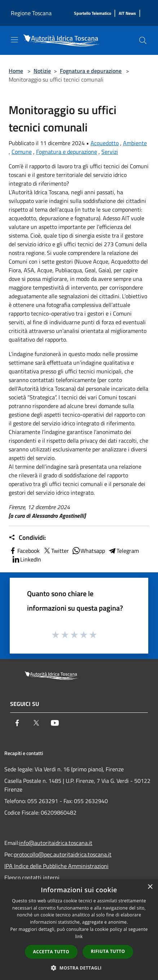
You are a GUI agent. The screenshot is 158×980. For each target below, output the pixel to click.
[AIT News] (127, 14)
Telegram (123, 551)
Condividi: (27, 538)
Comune (22, 152)
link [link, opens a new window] (79, 936)
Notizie (42, 71)
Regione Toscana (31, 13)
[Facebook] (17, 723)
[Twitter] (36, 723)
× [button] (150, 887)
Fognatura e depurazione (91, 71)
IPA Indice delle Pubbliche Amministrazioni (56, 866)
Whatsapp (88, 551)
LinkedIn (26, 559)
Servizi (110, 152)
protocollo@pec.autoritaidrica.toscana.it (63, 854)
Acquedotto (105, 143)
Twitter (56, 551)
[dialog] (79, 930)
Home (16, 71)
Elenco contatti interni (32, 877)
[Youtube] (55, 723)
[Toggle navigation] (14, 40)
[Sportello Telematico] (93, 14)
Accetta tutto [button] (51, 952)
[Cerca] (143, 40)
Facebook (24, 551)
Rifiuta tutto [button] (108, 951)
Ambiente (135, 143)
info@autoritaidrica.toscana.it (56, 843)
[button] (79, 968)
